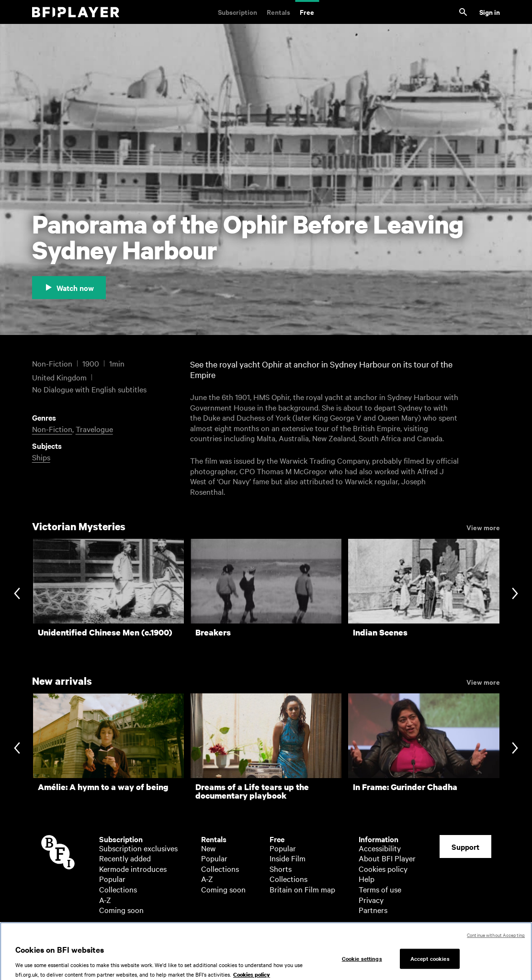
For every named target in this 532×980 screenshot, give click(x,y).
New (208, 848)
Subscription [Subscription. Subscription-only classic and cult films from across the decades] (238, 12)
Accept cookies (430, 962)
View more (483, 527)
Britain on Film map (302, 889)
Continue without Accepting (496, 939)
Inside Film (288, 858)
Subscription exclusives (138, 848)
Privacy (371, 900)
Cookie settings (362, 962)
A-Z (105, 900)
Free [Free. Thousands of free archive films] (307, 12)
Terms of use (380, 889)
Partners (373, 910)
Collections (118, 889)
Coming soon (121, 910)
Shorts (281, 869)
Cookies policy (383, 869)
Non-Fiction (52, 429)
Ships (41, 457)
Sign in (490, 12)
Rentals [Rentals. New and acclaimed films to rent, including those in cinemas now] (278, 12)
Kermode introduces (133, 869)
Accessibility (380, 848)
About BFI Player (387, 858)
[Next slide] (515, 595)
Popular (112, 879)
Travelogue (94, 429)
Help (367, 879)
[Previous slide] (17, 595)
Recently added (125, 858)
